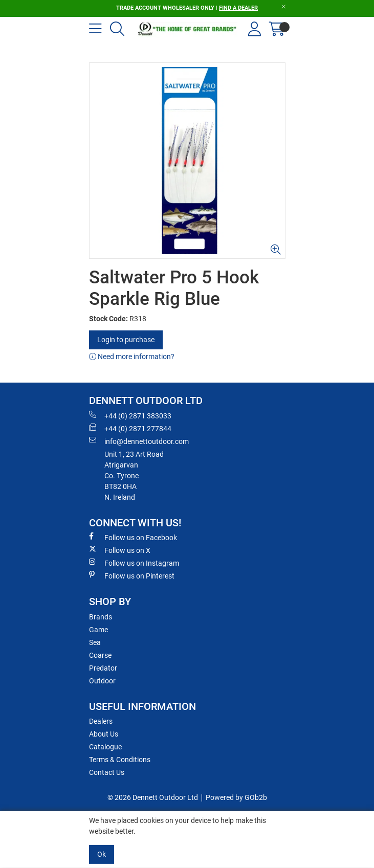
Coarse (100, 655)
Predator (103, 668)
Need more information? (132, 357)
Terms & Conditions (120, 760)
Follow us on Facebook (133, 537)
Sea (95, 642)
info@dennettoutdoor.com (139, 441)
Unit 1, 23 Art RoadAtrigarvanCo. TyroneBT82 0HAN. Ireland (134, 476)
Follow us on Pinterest (132, 575)
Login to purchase (126, 340)
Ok (102, 854)
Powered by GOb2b (236, 797)
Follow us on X (120, 550)
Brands (101, 617)
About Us (104, 734)
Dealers (101, 721)
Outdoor (102, 681)
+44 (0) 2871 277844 (130, 428)
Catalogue (105, 747)
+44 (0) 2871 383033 (130, 415)
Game (98, 630)
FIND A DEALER (238, 8)
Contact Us (107, 772)
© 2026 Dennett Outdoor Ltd (153, 797)
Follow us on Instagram (134, 563)
